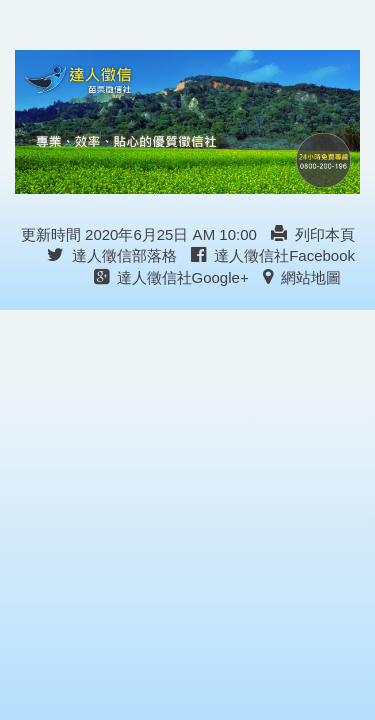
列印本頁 (313, 234)
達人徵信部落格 (112, 255)
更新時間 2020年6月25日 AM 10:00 (139, 234)
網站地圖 (302, 277)
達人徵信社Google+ (171, 277)
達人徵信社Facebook (273, 255)
